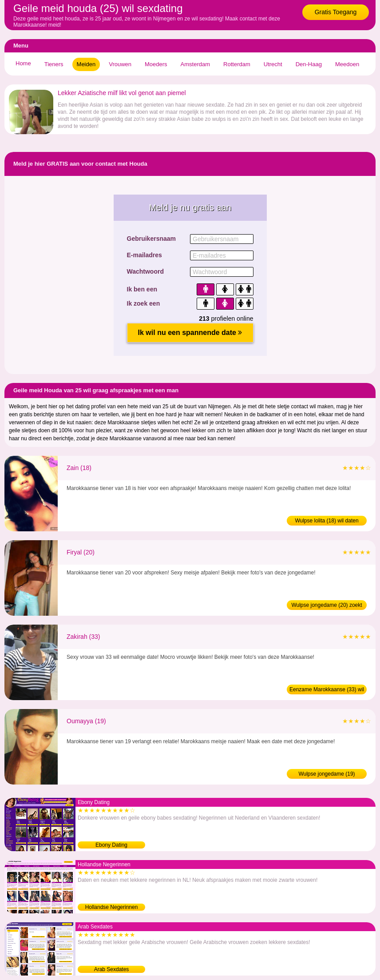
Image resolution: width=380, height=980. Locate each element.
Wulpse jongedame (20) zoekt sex (327, 606)
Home (23, 63)
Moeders (156, 64)
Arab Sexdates (112, 969)
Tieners (54, 64)
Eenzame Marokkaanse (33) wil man (327, 690)
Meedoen (347, 64)
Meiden (86, 64)
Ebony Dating (111, 845)
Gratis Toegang (336, 12)
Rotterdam (237, 64)
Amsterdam (195, 64)
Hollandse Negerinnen (112, 907)
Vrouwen (120, 64)
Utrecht (273, 64)
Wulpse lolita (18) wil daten (327, 521)
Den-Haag (309, 64)
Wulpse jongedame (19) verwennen (327, 775)
